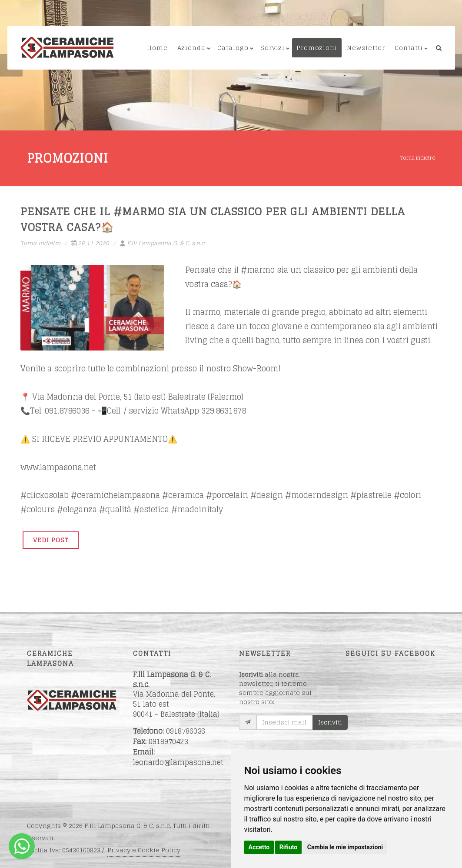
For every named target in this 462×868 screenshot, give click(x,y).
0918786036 (186, 731)
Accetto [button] (259, 847)
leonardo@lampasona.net (178, 762)
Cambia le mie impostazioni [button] (345, 847)
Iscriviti (330, 722)
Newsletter (366, 48)
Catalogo (233, 48)
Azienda (191, 48)
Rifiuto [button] (289, 847)
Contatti (409, 48)
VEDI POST (51, 540)
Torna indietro (418, 158)
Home (157, 48)
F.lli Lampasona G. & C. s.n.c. (163, 243)
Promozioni (317, 48)
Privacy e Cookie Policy (144, 850)
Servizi (273, 48)
